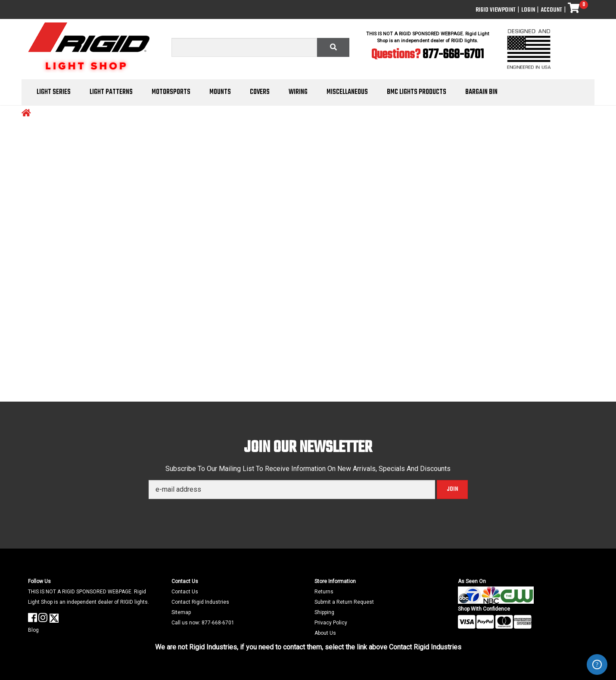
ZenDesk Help (597, 664)
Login (528, 10)
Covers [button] (260, 92)
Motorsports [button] (171, 92)
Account (551, 10)
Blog (33, 630)
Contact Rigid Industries (200, 602)
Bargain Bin (481, 92)
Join (452, 489)
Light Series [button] (54, 92)
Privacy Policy (331, 623)
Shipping (324, 612)
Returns (324, 592)
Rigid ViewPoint (496, 10)
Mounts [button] (220, 92)
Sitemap (181, 612)
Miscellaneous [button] (347, 92)
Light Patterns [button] (111, 92)
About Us (325, 633)
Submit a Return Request (344, 602)
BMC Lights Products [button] (417, 92)
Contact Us (185, 592)
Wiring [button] (298, 92)
